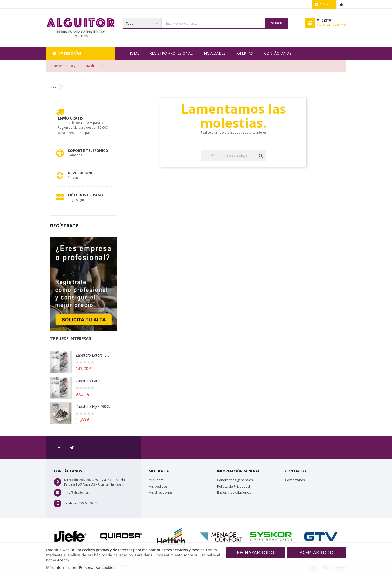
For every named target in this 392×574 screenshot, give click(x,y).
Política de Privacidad (233, 486)
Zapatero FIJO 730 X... (94, 406)
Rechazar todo (255, 552)
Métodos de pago (85, 195)
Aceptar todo (316, 552)
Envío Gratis (70, 118)
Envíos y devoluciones (234, 492)
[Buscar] (234, 155)
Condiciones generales (235, 480)
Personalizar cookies (97, 567)
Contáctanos (278, 53)
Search (277, 23)
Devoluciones (82, 173)
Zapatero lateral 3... (92, 381)
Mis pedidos (158, 486)
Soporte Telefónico (88, 150)
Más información (61, 567)
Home (134, 53)
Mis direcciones (161, 492)
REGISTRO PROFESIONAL (171, 53)
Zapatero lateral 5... (92, 355)
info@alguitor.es (77, 493)
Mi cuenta (156, 480)
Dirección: (71, 480)
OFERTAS (245, 53)
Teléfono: (71, 503)
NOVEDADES (215, 53)
